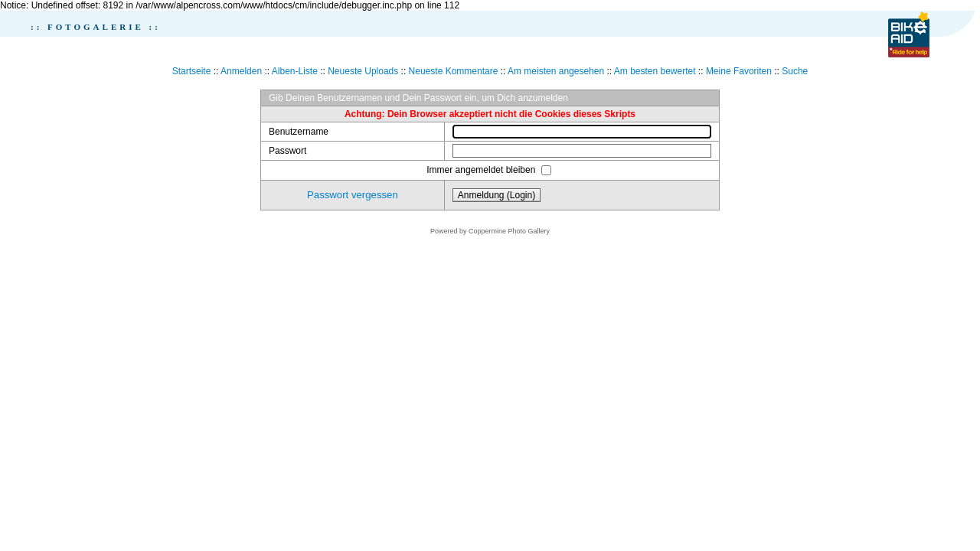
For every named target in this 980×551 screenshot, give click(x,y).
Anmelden (241, 71)
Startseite (192, 71)
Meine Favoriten (739, 71)
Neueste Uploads (363, 71)
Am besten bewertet (655, 71)
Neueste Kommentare (454, 71)
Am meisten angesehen (556, 71)
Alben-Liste (295, 71)
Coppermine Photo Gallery (509, 231)
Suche (795, 71)
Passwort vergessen (353, 195)
